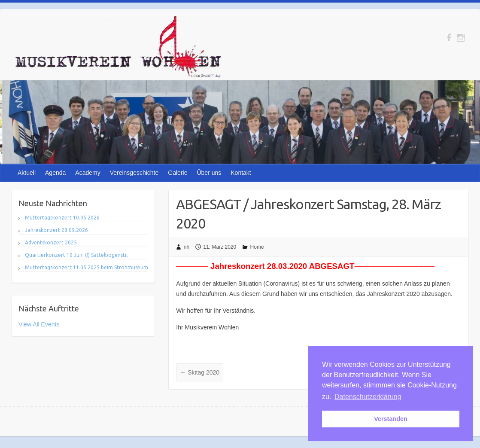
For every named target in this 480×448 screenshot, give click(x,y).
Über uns (209, 173)
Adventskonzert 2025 (51, 242)
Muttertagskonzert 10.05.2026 (62, 218)
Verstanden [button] (391, 419)
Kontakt (241, 173)
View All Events (39, 324)
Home (257, 247)
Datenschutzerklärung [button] (368, 397)
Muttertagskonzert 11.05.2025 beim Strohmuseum (87, 267)
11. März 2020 (220, 247)
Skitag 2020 (200, 372)
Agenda (55, 173)
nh (187, 247)
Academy (88, 173)
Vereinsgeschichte (134, 173)
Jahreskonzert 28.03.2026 (56, 230)
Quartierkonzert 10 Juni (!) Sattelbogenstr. (76, 255)
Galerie (178, 173)
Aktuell (27, 173)
